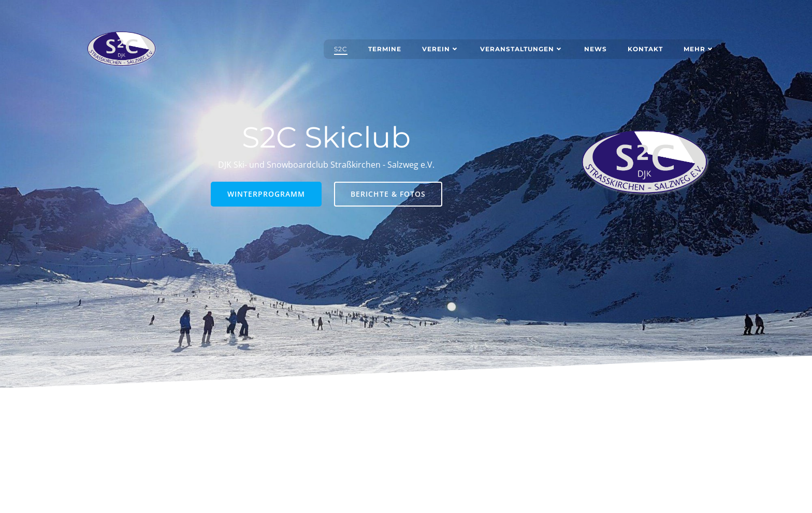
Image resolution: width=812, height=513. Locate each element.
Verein (441, 49)
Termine (385, 49)
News (596, 49)
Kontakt (645, 49)
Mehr (699, 49)
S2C (341, 49)
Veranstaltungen (522, 49)
